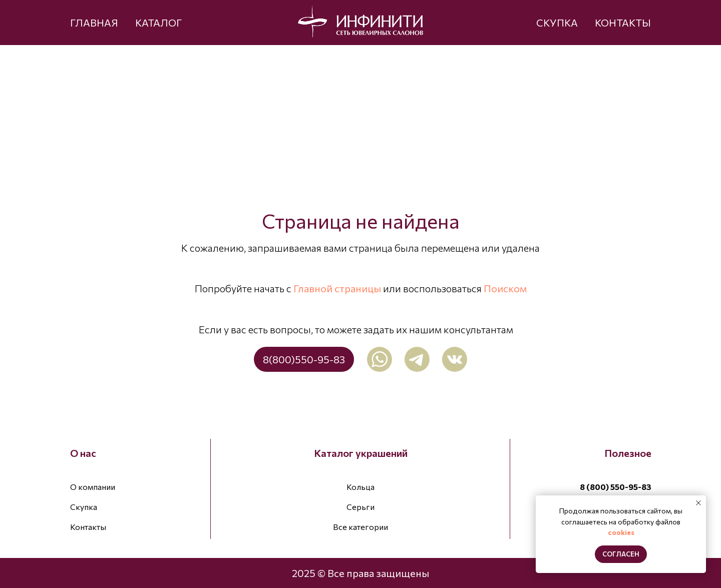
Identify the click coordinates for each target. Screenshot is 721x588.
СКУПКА (557, 23)
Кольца (360, 487)
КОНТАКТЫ (623, 23)
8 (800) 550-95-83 (616, 487)
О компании (93, 487)
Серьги (360, 507)
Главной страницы (337, 288)
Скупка (84, 507)
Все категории (360, 527)
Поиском (505, 288)
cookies (621, 532)
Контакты (88, 527)
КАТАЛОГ (158, 23)
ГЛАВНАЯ (94, 23)
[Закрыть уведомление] (698, 503)
